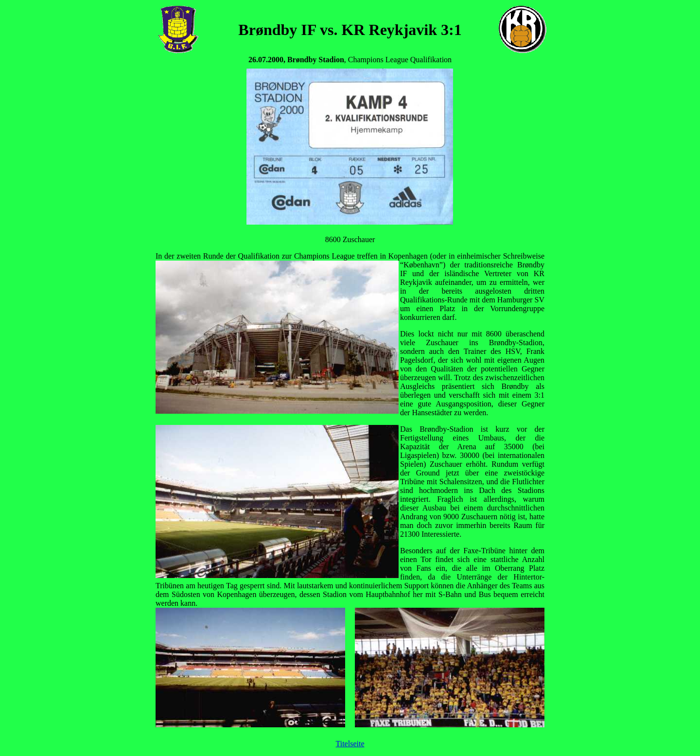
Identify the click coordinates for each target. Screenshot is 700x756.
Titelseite (350, 744)
